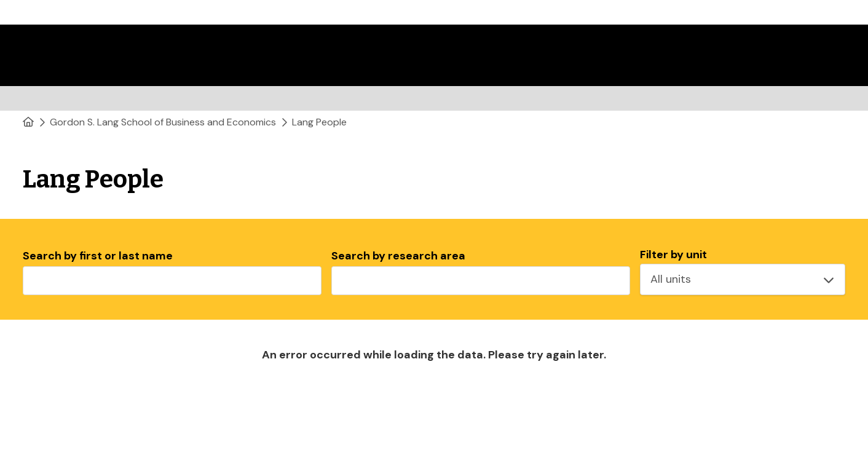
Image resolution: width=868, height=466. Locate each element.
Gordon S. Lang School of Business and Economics (163, 122)
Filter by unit (673, 255)
